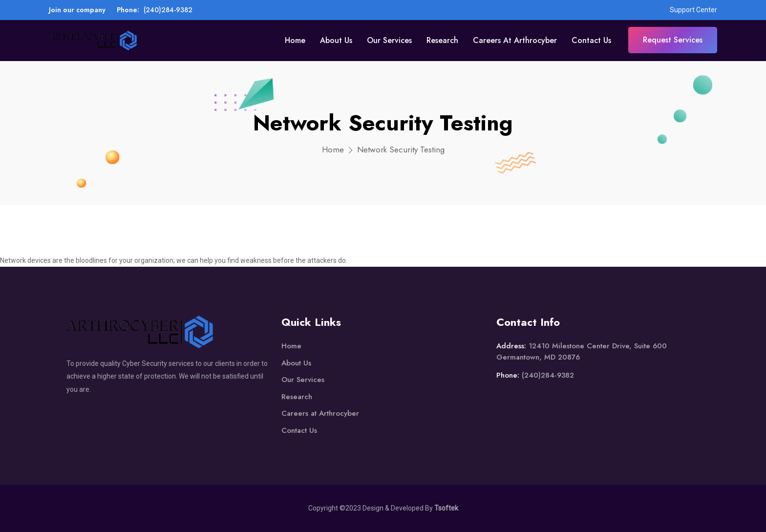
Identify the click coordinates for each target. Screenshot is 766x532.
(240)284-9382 (168, 10)
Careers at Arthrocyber (515, 40)
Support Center (693, 10)
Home (295, 40)
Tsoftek (446, 508)
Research (442, 40)
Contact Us (591, 40)
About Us (336, 40)
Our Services (389, 40)
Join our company (77, 10)
